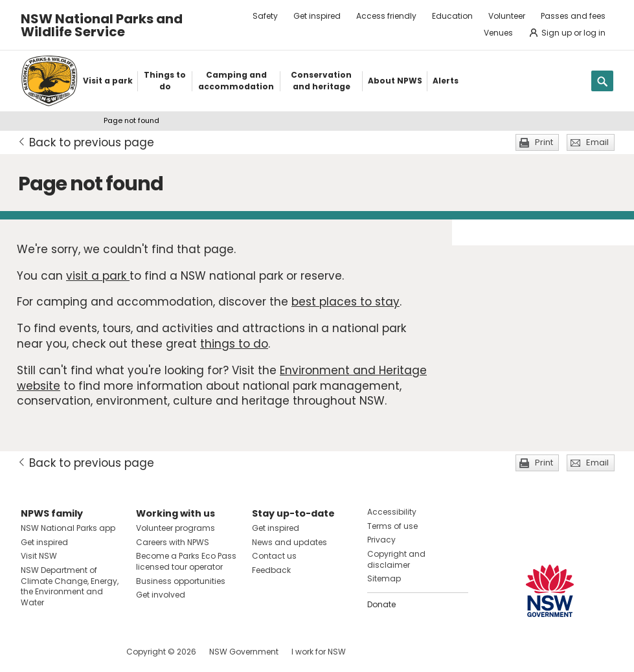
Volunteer (507, 16)
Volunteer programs (175, 528)
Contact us (274, 556)
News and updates (289, 542)
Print (544, 142)
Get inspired (317, 16)
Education (452, 16)
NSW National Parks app (68, 528)
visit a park (98, 276)
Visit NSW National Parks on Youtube (88, 652)
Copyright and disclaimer (396, 559)
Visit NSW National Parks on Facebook (33, 652)
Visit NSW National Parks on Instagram (61, 652)
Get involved (161, 595)
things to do (234, 344)
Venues (498, 33)
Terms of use (392, 526)
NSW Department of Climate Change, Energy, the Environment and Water (70, 586)
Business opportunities (181, 581)
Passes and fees (573, 16)
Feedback (271, 570)
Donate (381, 604)
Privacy (381, 540)
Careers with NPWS (173, 542)
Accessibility (392, 512)
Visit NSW (39, 556)
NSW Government (244, 652)
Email (597, 142)
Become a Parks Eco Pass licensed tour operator (186, 561)
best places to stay (345, 302)
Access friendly (386, 16)
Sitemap (384, 578)
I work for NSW (319, 652)
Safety (265, 16)
